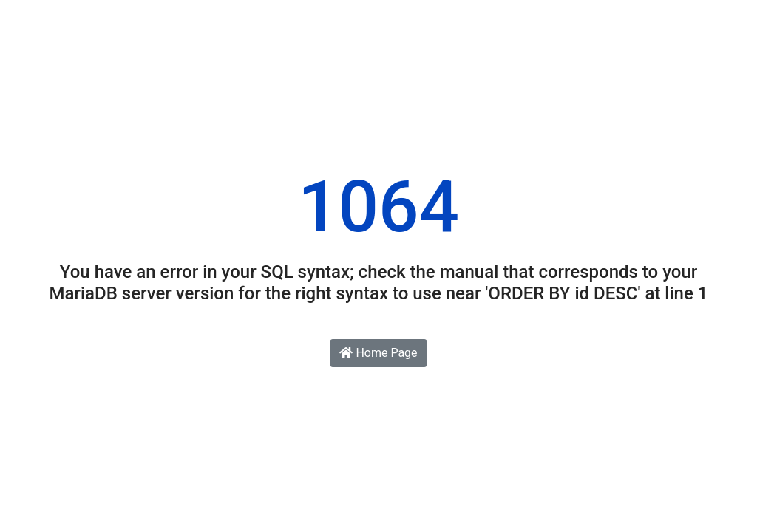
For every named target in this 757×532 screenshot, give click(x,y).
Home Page (378, 353)
